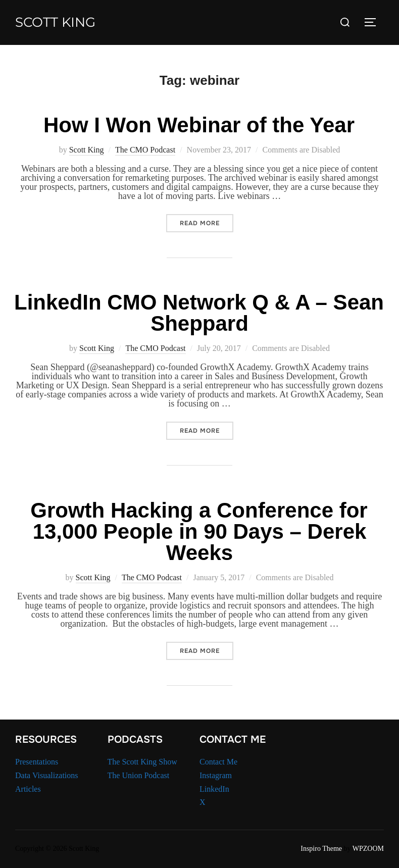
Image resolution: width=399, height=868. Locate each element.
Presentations (37, 762)
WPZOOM (368, 849)
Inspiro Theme (321, 849)
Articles (28, 789)
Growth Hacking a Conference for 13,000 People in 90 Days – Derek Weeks (199, 531)
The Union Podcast (139, 775)
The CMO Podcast (145, 150)
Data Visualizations (47, 775)
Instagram (216, 775)
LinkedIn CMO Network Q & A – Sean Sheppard (199, 313)
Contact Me (218, 762)
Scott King (55, 22)
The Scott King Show (142, 762)
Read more (207, 223)
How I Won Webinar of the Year (199, 125)
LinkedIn (214, 789)
